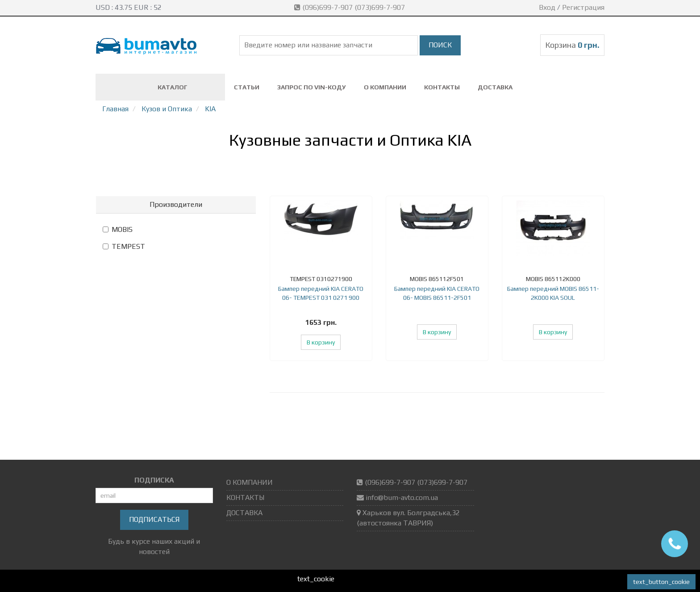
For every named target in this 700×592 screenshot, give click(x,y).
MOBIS (118, 229)
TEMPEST (124, 246)
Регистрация (583, 7)
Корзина (572, 45)
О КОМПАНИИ (385, 87)
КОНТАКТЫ (442, 87)
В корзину (321, 342)
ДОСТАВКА (495, 87)
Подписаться (154, 519)
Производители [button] (176, 204)
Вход (547, 7)
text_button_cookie (661, 582)
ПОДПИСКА (154, 480)
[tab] (176, 205)
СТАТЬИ (247, 87)
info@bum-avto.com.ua (402, 498)
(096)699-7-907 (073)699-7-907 (350, 7)
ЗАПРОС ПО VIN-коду (312, 87)
